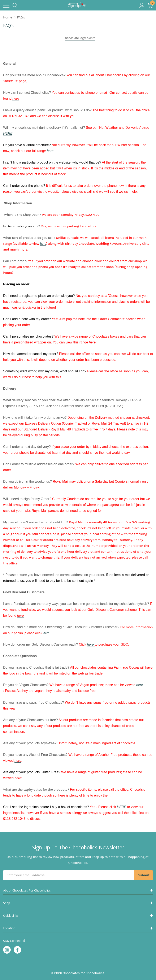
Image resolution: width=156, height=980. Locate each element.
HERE (8, 133)
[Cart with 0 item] (150, 5)
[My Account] (142, 5)
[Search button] (15, 5)
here (50, 151)
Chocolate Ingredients (80, 38)
